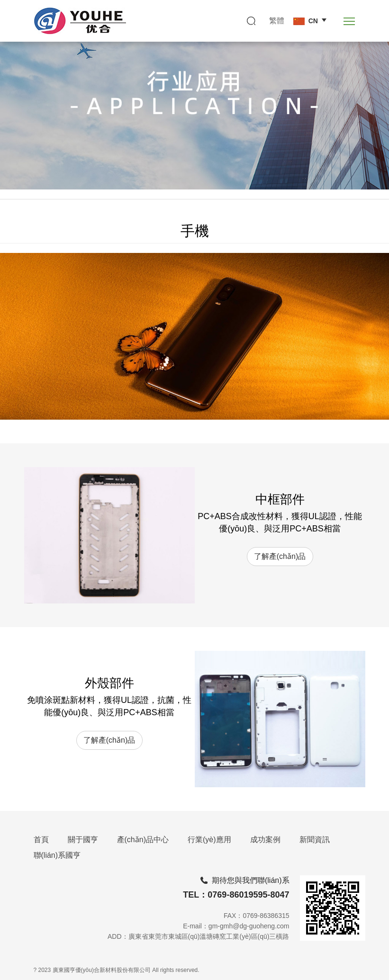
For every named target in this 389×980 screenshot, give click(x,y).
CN (306, 21)
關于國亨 (83, 840)
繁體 (277, 21)
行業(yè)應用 (209, 840)
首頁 (41, 840)
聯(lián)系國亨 (57, 855)
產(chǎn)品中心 (143, 840)
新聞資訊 (315, 840)
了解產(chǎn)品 (280, 556)
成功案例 (265, 840)
